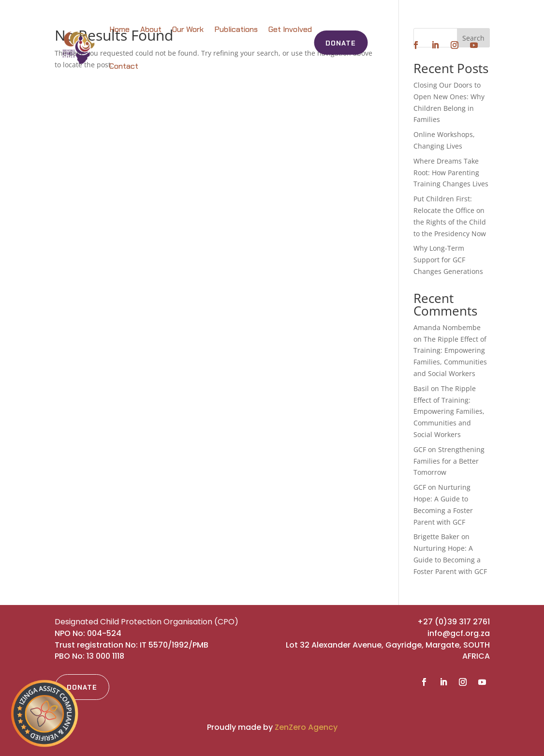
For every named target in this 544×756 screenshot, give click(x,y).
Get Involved (290, 29)
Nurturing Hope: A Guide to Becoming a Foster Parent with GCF (450, 560)
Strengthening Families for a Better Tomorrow (449, 461)
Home (119, 29)
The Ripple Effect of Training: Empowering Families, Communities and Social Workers (449, 411)
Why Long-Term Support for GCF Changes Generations (448, 260)
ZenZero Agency (306, 727)
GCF (420, 449)
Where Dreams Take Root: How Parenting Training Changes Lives (451, 173)
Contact (124, 66)
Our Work (188, 29)
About (151, 29)
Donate (341, 43)
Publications (236, 29)
